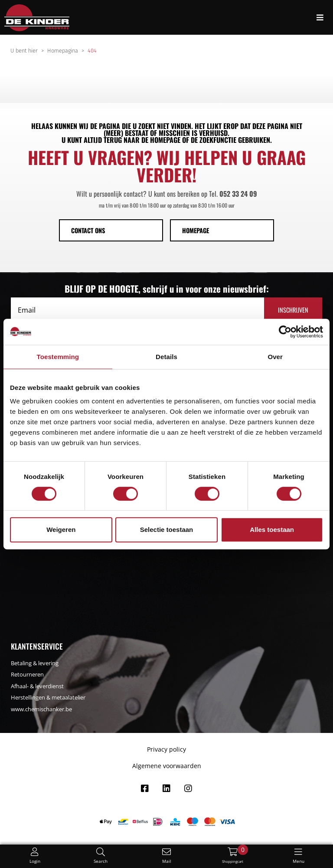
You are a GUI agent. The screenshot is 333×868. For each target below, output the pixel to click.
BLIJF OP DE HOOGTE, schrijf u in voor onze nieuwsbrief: (167, 289)
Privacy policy (166, 749)
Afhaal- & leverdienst (37, 686)
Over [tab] (275, 357)
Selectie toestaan (167, 530)
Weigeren (61, 530)
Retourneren (27, 674)
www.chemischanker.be (41, 709)
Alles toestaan (272, 530)
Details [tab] (166, 357)
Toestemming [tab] (58, 357)
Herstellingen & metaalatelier (48, 697)
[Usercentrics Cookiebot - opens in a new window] (285, 332)
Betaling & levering (35, 663)
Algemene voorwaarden (167, 766)
